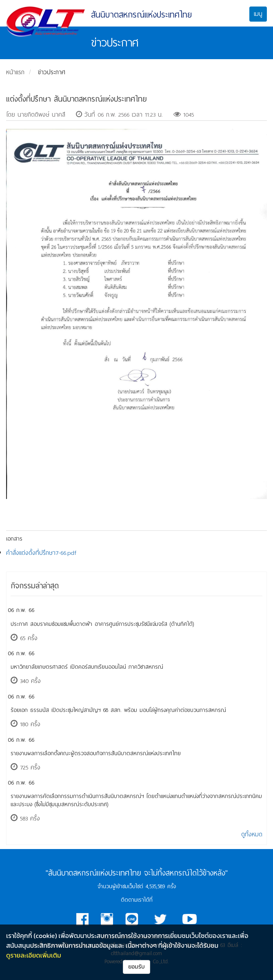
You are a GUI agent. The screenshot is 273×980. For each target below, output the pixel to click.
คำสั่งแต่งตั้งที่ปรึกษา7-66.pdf (41, 553)
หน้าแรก (15, 72)
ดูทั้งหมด (252, 834)
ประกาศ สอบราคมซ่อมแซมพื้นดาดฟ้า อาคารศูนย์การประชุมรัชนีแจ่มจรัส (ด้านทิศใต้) (102, 624)
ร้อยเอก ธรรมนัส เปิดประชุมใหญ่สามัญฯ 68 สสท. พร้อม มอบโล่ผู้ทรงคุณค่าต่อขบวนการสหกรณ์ (118, 710)
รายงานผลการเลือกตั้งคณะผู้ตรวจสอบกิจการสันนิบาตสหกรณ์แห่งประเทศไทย (96, 753)
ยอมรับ (136, 967)
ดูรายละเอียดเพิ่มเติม (34, 955)
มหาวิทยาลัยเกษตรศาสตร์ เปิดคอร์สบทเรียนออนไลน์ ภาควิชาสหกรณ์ (87, 667)
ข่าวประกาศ (52, 72)
